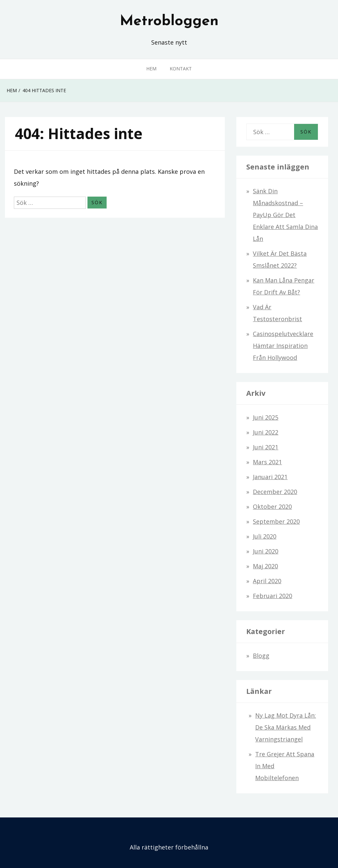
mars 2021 (267, 462)
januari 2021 (270, 477)
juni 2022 (266, 432)
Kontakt (181, 69)
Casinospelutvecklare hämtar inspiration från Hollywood (283, 346)
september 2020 (276, 521)
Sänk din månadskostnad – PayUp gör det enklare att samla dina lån (285, 215)
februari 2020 (272, 596)
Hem (151, 69)
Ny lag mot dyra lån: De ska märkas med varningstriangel (286, 727)
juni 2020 (266, 551)
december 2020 (275, 492)
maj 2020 (265, 566)
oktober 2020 (272, 507)
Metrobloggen (169, 21)
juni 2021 (266, 447)
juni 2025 (266, 417)
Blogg (261, 656)
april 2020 (267, 581)
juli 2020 (265, 536)
